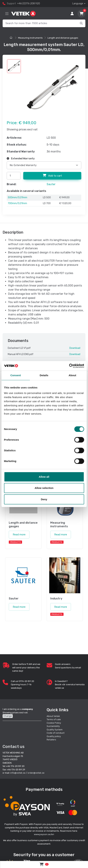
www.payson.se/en (44, 834)
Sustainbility (53, 726)
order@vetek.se (36, 772)
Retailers (51, 739)
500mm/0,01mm (17, 197)
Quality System (55, 729)
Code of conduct (56, 732)
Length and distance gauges (63, 38)
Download (75, 348)
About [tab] (73, 375)
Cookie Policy (54, 722)
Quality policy (54, 736)
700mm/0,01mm (17, 203)
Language (78, 4)
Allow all (44, 477)
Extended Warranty (21, 159)
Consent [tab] (16, 375)
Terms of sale (54, 719)
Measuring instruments (30, 38)
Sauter (51, 184)
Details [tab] (44, 375)
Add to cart (52, 176)
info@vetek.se (18, 772)
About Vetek (53, 715)
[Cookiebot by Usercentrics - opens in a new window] (69, 366)
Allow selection (44, 488)
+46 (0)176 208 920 (29, 4)
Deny (44, 499)
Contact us (14, 746)
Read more (19, 534)
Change (8, 715)
